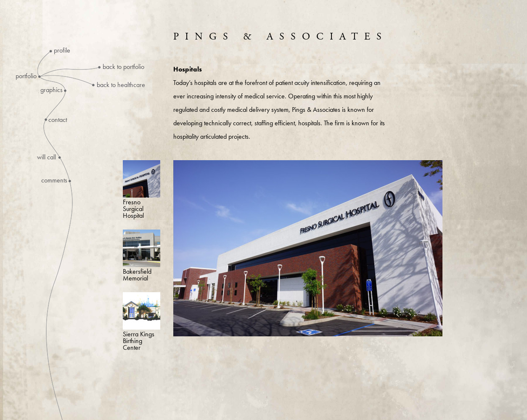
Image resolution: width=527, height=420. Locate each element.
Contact (58, 120)
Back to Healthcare (121, 85)
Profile (62, 50)
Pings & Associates (281, 37)
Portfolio (26, 76)
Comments (54, 180)
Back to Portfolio (123, 67)
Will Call (46, 157)
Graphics (52, 90)
